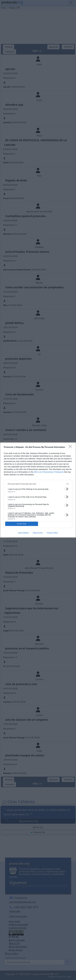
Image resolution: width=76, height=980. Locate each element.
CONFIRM (22, 524)
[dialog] (38, 490)
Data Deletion (24, 533)
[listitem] (38, 484)
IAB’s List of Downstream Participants (49, 472)
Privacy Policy (52, 533)
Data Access (38, 533)
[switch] (66, 489)
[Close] (71, 447)
